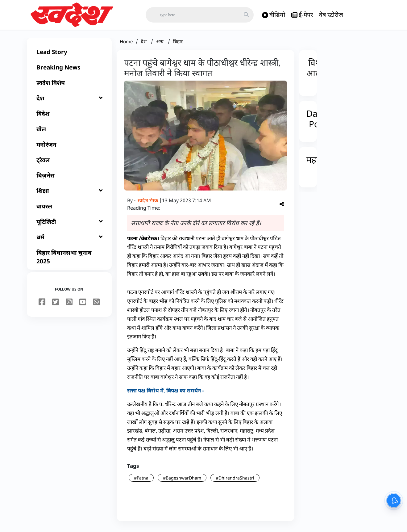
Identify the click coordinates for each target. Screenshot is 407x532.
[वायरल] (69, 209)
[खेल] (69, 132)
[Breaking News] (69, 70)
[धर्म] (69, 240)
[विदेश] (69, 116)
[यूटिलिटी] (69, 224)
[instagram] (69, 305)
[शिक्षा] (69, 193)
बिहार (178, 44)
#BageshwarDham (182, 480)
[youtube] (83, 305)
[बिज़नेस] (69, 178)
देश (144, 44)
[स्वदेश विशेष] (69, 85)
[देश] (69, 101)
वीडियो (274, 15)
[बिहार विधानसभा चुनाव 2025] (69, 259)
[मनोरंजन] (69, 147)
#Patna (141, 480)
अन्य (160, 44)
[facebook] (42, 305)
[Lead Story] (69, 54)
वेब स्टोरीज (331, 15)
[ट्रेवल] (69, 162)
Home (126, 44)
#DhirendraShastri (235, 480)
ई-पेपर (302, 15)
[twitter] (56, 305)
